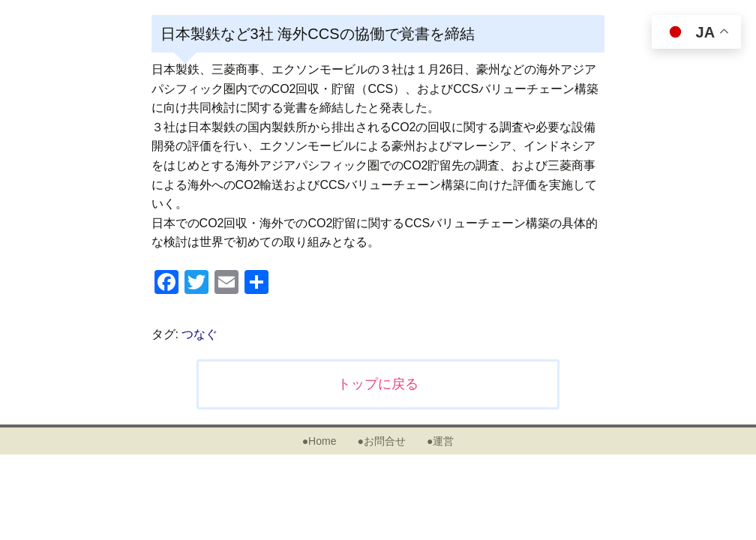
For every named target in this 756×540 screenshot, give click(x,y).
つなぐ (199, 334)
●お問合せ (381, 441)
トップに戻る (378, 384)
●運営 (440, 441)
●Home (319, 441)
